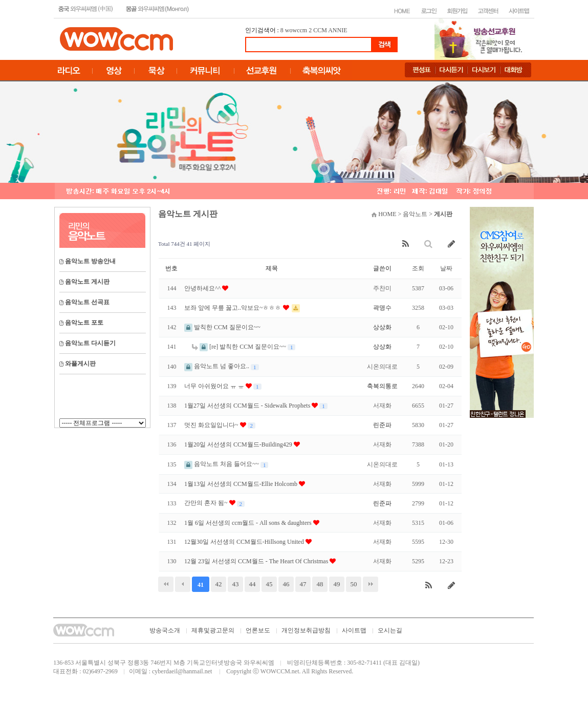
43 (236, 584)
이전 (183, 584)
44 (253, 584)
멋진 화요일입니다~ (212, 425)
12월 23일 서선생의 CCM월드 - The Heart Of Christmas (257, 561)
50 (354, 584)
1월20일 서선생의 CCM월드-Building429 (239, 444)
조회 (418, 268)
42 (219, 584)
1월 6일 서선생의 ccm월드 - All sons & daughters (249, 523)
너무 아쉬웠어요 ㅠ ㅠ (215, 386)
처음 (166, 584)
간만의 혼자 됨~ (207, 503)
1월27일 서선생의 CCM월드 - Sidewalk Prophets (248, 406)
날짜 (446, 268)
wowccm (296, 30)
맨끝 (371, 584)
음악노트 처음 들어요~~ (222, 464)
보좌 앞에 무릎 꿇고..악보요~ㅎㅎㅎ (234, 308)
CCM (320, 30)
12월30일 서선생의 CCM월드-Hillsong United (245, 542)
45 (269, 584)
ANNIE (337, 30)
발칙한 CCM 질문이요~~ (222, 327)
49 (337, 584)
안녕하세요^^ (203, 288)
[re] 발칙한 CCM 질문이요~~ (240, 347)
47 (303, 584)
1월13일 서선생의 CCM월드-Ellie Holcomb (242, 484)
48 (320, 584)
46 (286, 584)
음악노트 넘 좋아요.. (217, 366)
